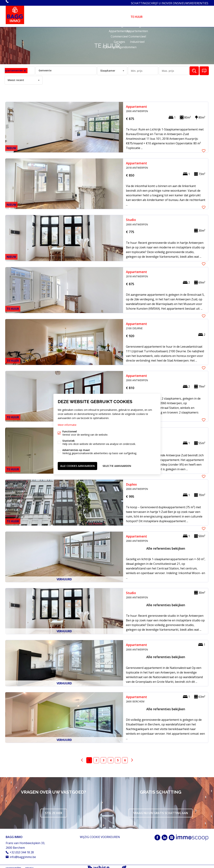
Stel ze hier (54, 810)
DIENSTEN (155, 15)
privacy (29, 865)
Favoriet (204, 104)
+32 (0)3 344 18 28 (21, 3)
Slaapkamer (108, 68)
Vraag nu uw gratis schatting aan (161, 810)
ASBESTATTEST (178, 15)
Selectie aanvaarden (117, 465)
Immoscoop (192, 835)
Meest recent (16, 77)
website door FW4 (124, 865)
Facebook (157, 835)
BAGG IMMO (14, 834)
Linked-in (165, 835)
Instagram (172, 835)
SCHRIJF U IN (147, 3)
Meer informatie (67, 426)
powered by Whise (103, 865)
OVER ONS (166, 3)
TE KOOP (119, 15)
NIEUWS (181, 3)
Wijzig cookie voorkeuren (100, 834)
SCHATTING (129, 3)
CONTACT (201, 15)
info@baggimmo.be (23, 854)
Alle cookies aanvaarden (77, 465)
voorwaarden (13, 865)
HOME (103, 15)
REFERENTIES (198, 3)
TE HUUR (137, 15)
